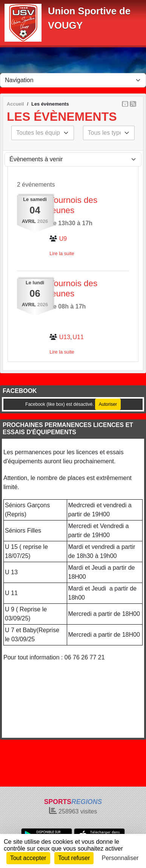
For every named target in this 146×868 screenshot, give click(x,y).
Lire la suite (62, 253)
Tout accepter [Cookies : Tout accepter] (28, 858)
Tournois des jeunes (73, 205)
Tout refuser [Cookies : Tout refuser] (74, 858)
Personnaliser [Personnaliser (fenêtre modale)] (120, 858)
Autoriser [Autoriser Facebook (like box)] (108, 404)
